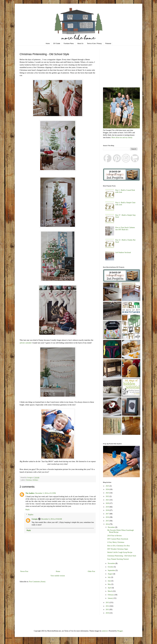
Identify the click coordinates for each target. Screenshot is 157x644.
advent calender (26, 343)
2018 (108, 510)
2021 (108, 500)
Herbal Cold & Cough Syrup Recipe (120, 552)
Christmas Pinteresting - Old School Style (122, 556)
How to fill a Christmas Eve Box (119, 546)
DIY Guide (57, 44)
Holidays (35, 480)
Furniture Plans (69, 44)
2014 (108, 524)
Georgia (35, 519)
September (112, 570)
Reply (28, 510)
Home (48, 44)
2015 (108, 521)
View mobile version (58, 576)
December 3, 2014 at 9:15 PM (46, 493)
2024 (108, 489)
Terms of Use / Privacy (94, 44)
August (110, 574)
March (110, 591)
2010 (108, 613)
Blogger (120, 631)
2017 (108, 514)
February (111, 595)
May (109, 584)
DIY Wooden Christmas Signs (118, 549)
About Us (80, 44)
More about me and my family (122, 138)
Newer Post (24, 571)
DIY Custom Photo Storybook (118, 539)
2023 (108, 493)
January (111, 598)
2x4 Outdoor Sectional (123, 252)
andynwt (105, 631)
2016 (108, 517)
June (109, 581)
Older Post (92, 571)
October (111, 567)
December (111, 527)
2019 (108, 507)
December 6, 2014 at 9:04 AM (52, 519)
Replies (31, 515)
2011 (108, 610)
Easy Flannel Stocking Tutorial (118, 559)
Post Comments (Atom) (37, 582)
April (110, 588)
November (112, 563)
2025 (108, 486)
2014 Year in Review (114, 536)
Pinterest (108, 44)
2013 (108, 603)
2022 (108, 496)
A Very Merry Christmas (116, 542)
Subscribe (8, 638)
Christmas (29, 480)
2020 (108, 503)
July (109, 577)
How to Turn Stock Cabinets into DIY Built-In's (125, 229)
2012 (108, 606)
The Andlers (30, 493)
